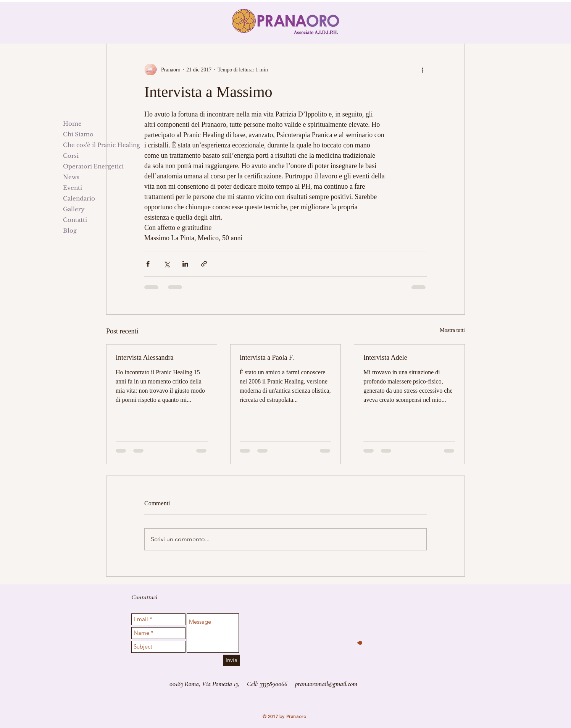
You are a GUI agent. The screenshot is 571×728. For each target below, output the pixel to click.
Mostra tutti (452, 330)
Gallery (74, 209)
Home (72, 124)
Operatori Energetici (93, 166)
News (71, 177)
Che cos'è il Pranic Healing (102, 145)
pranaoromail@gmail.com (326, 684)
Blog (70, 231)
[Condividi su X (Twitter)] (167, 264)
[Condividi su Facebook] (148, 264)
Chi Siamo (78, 134)
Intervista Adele (385, 358)
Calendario (79, 198)
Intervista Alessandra (144, 358)
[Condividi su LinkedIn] (185, 264)
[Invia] (231, 660)
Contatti (75, 220)
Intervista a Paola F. (267, 358)
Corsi (71, 156)
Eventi (73, 188)
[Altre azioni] (422, 70)
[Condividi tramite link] (204, 264)
